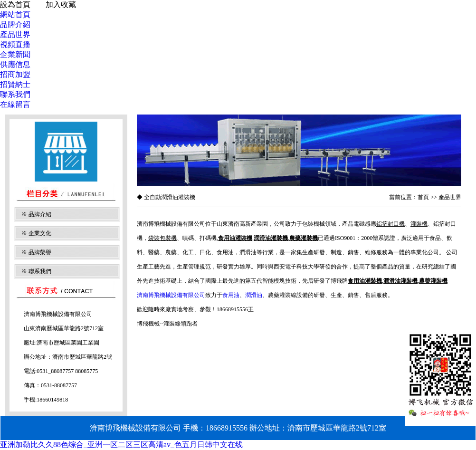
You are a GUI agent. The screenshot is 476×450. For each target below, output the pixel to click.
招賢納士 (15, 84)
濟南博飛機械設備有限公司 (171, 295)
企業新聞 (15, 54)
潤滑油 (254, 295)
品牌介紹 (15, 24)
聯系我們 (15, 94)
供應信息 (15, 64)
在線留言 (15, 104)
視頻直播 (15, 44)
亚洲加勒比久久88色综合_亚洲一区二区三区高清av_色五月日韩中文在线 (121, 445)
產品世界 (15, 34)
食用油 (231, 295)
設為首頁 (15, 5)
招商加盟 (15, 74)
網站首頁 (15, 14)
